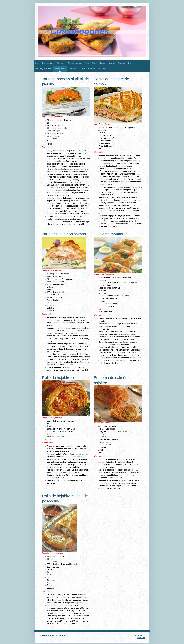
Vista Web (141, 638)
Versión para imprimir (48, 635)
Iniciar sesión (140, 635)
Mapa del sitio (64, 635)
